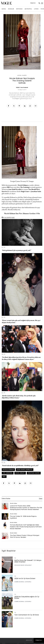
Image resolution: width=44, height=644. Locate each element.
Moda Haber (22, 75)
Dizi (4, 477)
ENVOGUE (19, 9)
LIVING (36, 9)
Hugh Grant (20, 473)
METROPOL (28, 9)
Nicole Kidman (8, 470)
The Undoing (8, 473)
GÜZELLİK (11, 9)
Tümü (41, 499)
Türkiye (39, 640)
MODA (4, 9)
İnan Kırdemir (24, 88)
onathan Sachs (34, 473)
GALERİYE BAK (8, 218)
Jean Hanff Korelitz (25, 470)
